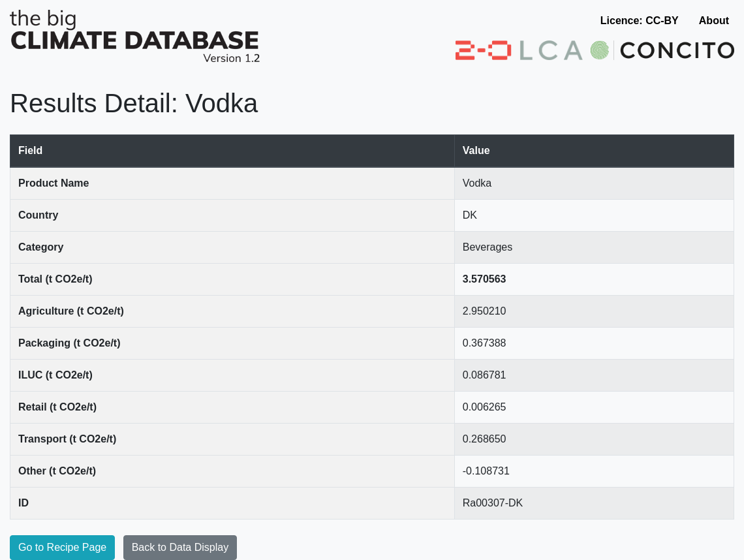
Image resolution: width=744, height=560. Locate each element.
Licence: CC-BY (640, 21)
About (714, 21)
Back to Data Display (180, 547)
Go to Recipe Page (62, 547)
